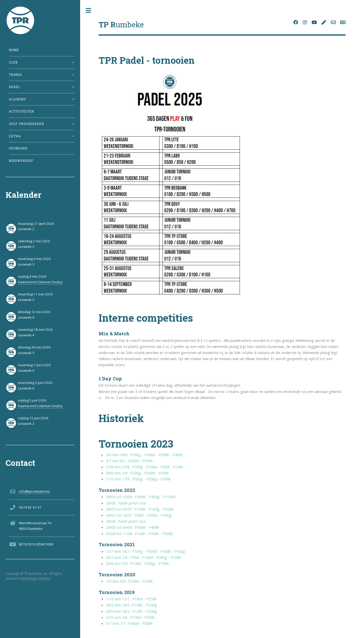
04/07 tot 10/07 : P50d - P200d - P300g (139, 515)
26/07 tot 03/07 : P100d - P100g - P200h (140, 509)
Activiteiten (21, 111)
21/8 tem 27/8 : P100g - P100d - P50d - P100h (144, 467)
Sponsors (18, 148)
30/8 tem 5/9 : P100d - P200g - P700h (137, 563)
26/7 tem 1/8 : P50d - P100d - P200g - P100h (143, 557)
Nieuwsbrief (21, 161)
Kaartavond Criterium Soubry (40, 282)
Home (14, 50)
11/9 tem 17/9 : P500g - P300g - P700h (138, 479)
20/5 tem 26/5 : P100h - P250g (131, 611)
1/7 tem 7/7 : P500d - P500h (129, 623)
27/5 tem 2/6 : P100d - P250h (130, 617)
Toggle (88, 10)
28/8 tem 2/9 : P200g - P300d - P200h (137, 473)
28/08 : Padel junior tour (126, 521)
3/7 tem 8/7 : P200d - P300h (129, 461)
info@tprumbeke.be (34, 491)
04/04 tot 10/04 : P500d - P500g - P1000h (141, 497)
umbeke (121, 24)
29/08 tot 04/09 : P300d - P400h (133, 527)
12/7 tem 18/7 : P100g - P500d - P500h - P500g (145, 551)
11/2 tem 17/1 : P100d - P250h (131, 599)
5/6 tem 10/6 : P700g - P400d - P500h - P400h (144, 455)
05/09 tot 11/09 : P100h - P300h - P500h (139, 534)
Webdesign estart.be (36, 578)
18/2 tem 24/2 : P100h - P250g (131, 605)
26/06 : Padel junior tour (126, 503)
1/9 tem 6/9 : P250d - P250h (129, 581)
